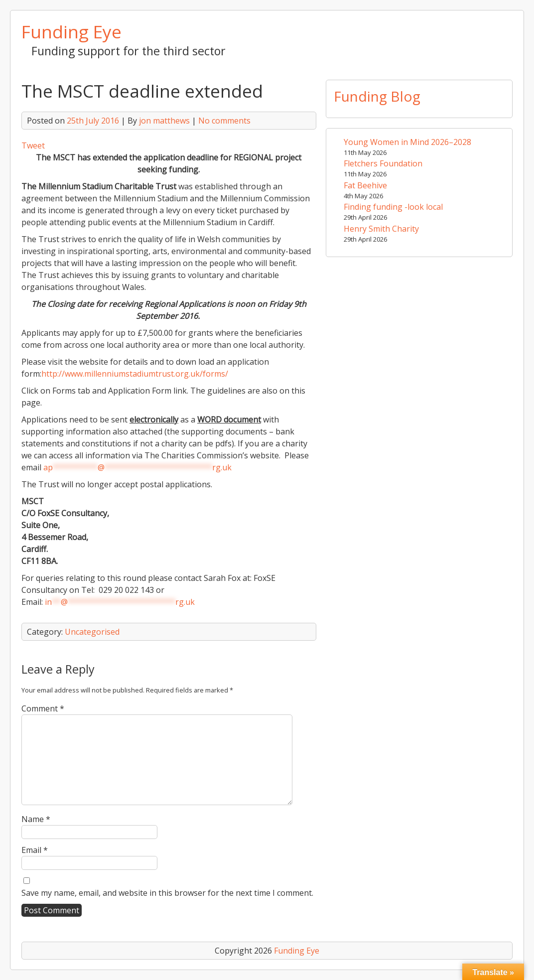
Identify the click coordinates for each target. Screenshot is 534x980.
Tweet (33, 145)
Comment (43, 708)
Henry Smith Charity (381, 229)
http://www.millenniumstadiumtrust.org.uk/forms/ (135, 374)
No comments (224, 121)
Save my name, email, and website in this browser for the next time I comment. (167, 893)
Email (35, 850)
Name (36, 819)
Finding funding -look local (393, 207)
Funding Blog (377, 96)
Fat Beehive (365, 185)
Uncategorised (92, 632)
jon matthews (164, 121)
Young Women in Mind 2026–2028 (407, 142)
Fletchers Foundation (383, 163)
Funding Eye (71, 31)
